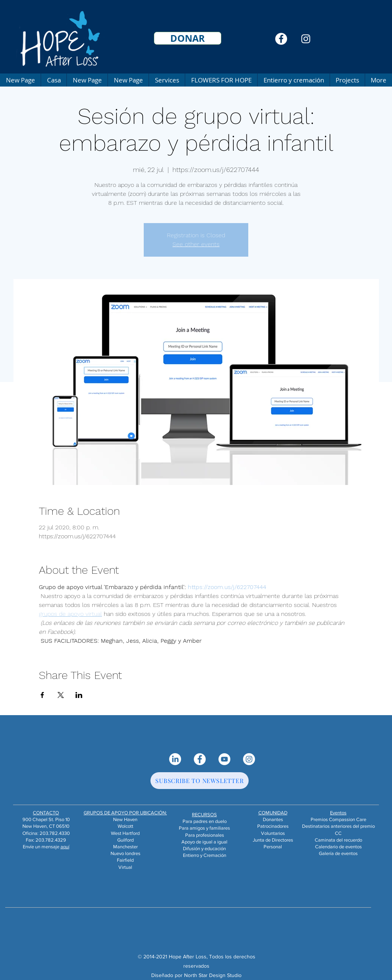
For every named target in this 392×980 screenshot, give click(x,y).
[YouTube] (224, 759)
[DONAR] (188, 38)
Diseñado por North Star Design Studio (196, 975)
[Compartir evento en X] (61, 695)
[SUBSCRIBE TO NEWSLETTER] (200, 781)
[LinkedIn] (175, 759)
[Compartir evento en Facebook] (42, 695)
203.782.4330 (55, 833)
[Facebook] (281, 39)
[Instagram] (306, 39)
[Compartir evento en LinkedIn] (79, 695)
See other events (196, 244)
